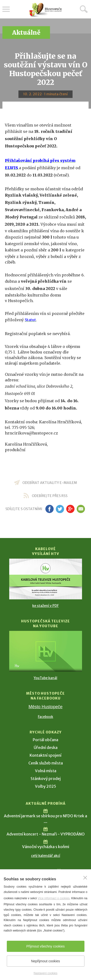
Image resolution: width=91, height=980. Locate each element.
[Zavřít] (85, 878)
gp (70, 509)
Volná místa (46, 771)
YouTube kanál (45, 678)
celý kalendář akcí (46, 856)
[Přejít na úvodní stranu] (46, 10)
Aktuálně (26, 33)
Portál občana (45, 740)
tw (60, 509)
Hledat (84, 9)
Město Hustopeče (45, 707)
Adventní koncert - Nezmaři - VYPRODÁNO (46, 834)
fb (50, 509)
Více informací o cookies (54, 898)
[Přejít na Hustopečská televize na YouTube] (46, 651)
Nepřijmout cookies (45, 961)
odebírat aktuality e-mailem (50, 483)
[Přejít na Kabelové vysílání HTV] (46, 579)
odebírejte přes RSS (50, 496)
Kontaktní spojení (45, 755)
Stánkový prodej (46, 779)
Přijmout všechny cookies (46, 946)
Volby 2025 (45, 786)
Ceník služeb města (46, 763)
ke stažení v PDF (45, 606)
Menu (6, 9)
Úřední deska (46, 747)
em (81, 509)
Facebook (45, 717)
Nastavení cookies (45, 973)
